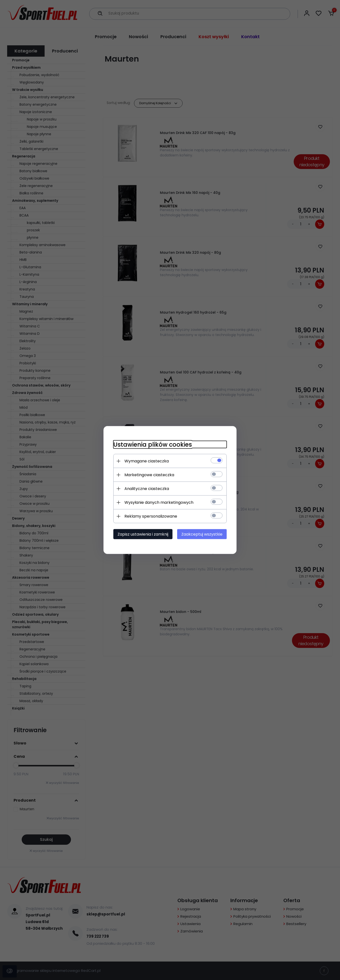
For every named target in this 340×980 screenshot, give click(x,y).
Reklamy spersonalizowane (151, 516)
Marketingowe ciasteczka (149, 475)
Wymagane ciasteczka (147, 461)
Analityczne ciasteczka (147, 489)
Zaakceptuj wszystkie (202, 534)
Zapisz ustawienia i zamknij (143, 534)
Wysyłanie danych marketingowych (159, 502)
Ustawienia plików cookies (153, 445)
